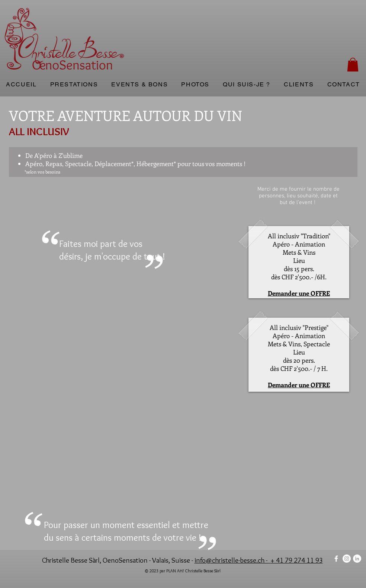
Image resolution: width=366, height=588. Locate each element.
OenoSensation (125, 560)
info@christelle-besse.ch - (232, 560)
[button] (353, 65)
